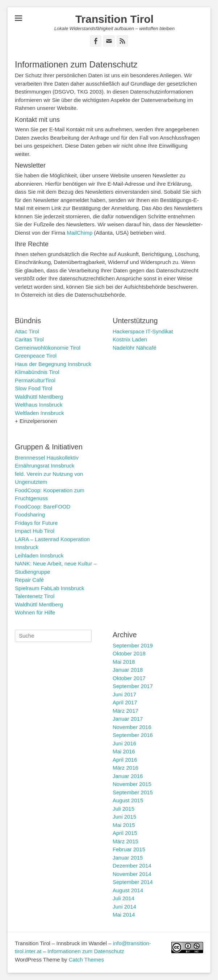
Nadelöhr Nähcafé (135, 348)
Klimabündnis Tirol (37, 372)
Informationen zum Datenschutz (86, 951)
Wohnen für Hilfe (35, 612)
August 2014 (128, 890)
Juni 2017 (124, 694)
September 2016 (133, 735)
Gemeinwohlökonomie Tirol (48, 348)
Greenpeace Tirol (36, 356)
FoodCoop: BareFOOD (43, 507)
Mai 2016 (124, 751)
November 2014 (132, 874)
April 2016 (125, 760)
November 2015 (132, 784)
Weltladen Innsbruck (39, 413)
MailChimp (79, 233)
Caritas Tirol (29, 339)
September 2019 (133, 645)
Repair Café (29, 580)
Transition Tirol (114, 19)
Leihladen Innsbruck (39, 555)
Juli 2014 (123, 898)
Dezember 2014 (132, 866)
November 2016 (132, 727)
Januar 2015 (128, 858)
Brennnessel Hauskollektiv (47, 458)
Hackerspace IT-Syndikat (143, 331)
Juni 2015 (124, 817)
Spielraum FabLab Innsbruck (50, 588)
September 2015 (133, 792)
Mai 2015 (124, 825)
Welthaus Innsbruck (39, 405)
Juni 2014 (124, 907)
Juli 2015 (123, 809)
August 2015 (128, 800)
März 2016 (125, 768)
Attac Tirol (27, 331)
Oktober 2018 (129, 653)
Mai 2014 (124, 915)
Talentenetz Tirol (35, 596)
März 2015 (125, 841)
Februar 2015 (129, 849)
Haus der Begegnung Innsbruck (53, 364)
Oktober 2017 (129, 678)
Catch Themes (86, 960)
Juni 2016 (124, 743)
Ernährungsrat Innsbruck (45, 466)
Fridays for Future (36, 523)
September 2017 (133, 686)
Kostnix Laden (130, 339)
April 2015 (125, 833)
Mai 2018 (124, 662)
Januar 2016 (128, 776)
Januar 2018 (128, 670)
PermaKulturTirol (35, 380)
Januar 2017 (128, 719)
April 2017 (125, 702)
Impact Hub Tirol (35, 531)
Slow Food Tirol (33, 388)
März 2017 (125, 711)
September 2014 (133, 882)
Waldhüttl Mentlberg (39, 397)
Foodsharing (30, 514)
